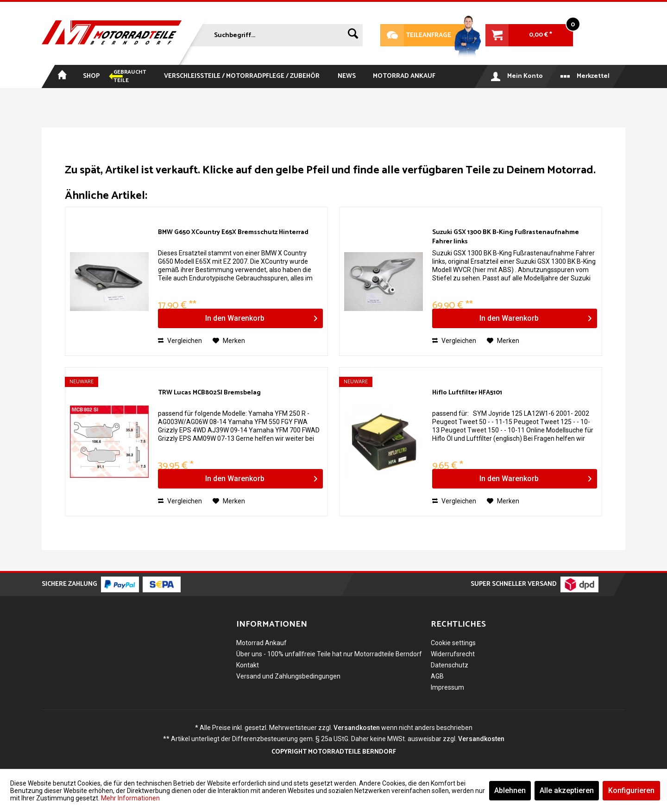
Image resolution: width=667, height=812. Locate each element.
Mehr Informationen (130, 798)
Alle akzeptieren (567, 790)
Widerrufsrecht (453, 654)
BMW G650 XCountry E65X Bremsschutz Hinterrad (233, 233)
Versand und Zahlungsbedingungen (288, 676)
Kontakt (248, 665)
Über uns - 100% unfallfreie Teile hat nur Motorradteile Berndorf (329, 654)
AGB (437, 676)
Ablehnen (510, 790)
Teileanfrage (416, 35)
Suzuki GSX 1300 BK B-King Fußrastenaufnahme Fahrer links (506, 237)
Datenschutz (450, 665)
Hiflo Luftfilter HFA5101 (467, 393)
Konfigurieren (631, 790)
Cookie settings (453, 643)
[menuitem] (275, 33)
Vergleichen (180, 341)
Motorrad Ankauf (261, 643)
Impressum (447, 687)
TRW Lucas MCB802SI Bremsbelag (209, 393)
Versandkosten (357, 728)
